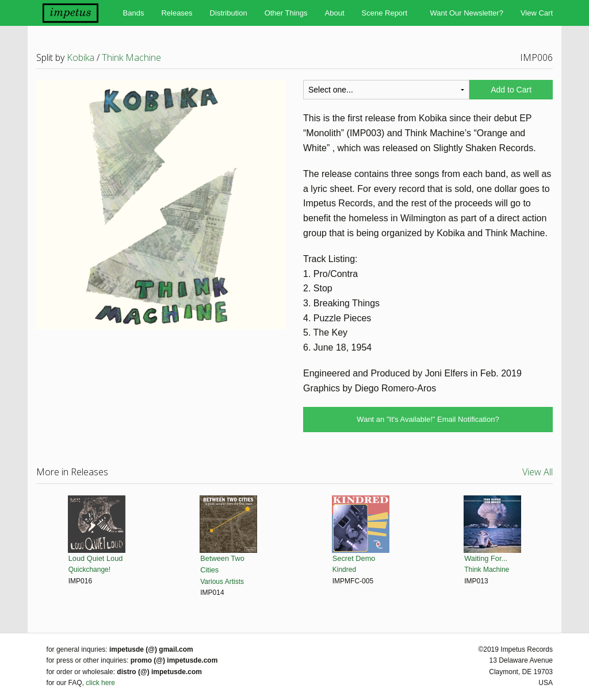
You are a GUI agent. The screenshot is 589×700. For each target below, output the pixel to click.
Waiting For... (486, 558)
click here (100, 683)
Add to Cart (511, 90)
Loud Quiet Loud (96, 558)
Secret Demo (354, 558)
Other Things (286, 13)
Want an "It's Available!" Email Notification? (428, 419)
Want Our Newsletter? (466, 13)
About (335, 13)
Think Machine (131, 57)
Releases (177, 13)
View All (538, 472)
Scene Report (385, 13)
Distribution (229, 13)
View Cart (537, 13)
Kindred (344, 570)
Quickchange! (89, 570)
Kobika (81, 57)
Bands (134, 13)
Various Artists (222, 582)
